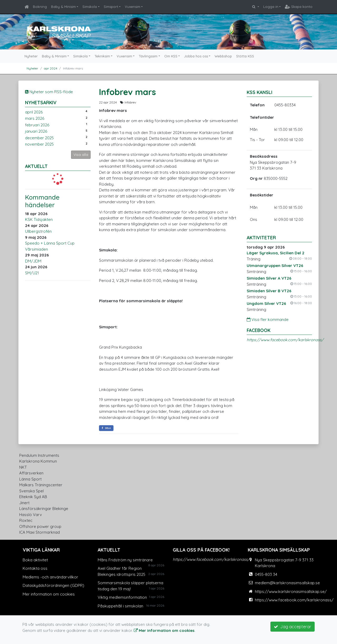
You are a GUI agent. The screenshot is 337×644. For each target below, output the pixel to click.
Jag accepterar (293, 627)
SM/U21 (32, 273)
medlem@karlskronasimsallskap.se (287, 583)
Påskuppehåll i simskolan (120, 606)
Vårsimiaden (36, 249)
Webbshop (223, 56)
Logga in (271, 7)
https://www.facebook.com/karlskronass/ (285, 340)
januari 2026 (36, 131)
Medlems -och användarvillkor (50, 577)
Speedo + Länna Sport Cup (50, 243)
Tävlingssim (148, 56)
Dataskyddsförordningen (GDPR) (53, 585)
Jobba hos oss (196, 56)
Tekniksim (102, 56)
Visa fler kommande (268, 319)
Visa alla (81, 155)
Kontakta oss (35, 568)
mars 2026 (35, 118)
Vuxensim (133, 7)
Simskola (90, 7)
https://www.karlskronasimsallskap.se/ (291, 591)
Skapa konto (299, 7)
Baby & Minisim (63, 7)
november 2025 (39, 144)
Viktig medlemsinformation (122, 597)
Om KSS (171, 56)
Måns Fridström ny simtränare (125, 560)
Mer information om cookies (49, 594)
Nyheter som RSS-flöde (49, 92)
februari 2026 (37, 125)
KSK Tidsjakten (39, 219)
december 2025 (39, 138)
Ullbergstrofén (38, 231)
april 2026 (34, 112)
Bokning (40, 7)
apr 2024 (51, 68)
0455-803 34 (266, 574)
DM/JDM (33, 261)
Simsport (111, 7)
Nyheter (31, 56)
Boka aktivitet (35, 560)
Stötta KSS (245, 56)
